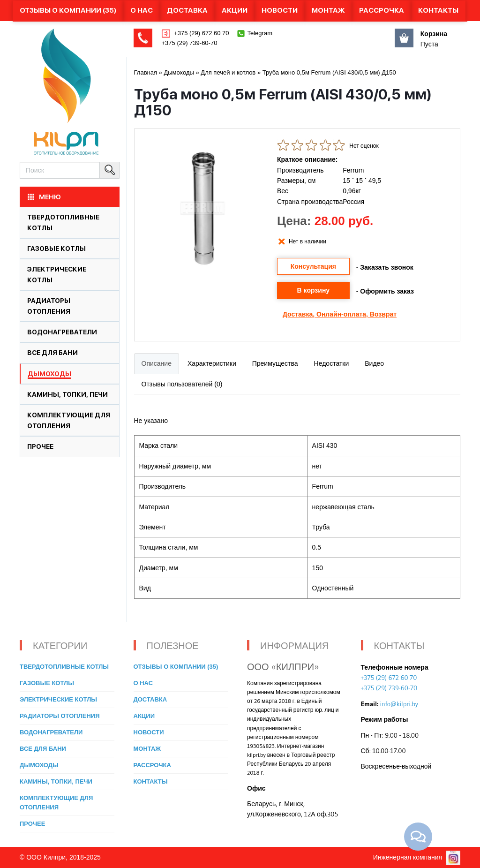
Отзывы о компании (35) (68, 10)
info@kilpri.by (399, 704)
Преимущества (275, 363)
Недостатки (332, 363)
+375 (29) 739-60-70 (190, 43)
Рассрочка (382, 10)
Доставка (187, 10)
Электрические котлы (58, 699)
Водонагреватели (62, 332)
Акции (235, 10)
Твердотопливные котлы (64, 667)
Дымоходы (49, 374)
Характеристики (212, 363)
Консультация (313, 266)
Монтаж (328, 10)
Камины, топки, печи (67, 394)
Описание (157, 363)
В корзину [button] (314, 290)
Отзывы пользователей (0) (182, 384)
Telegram (260, 33)
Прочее (40, 446)
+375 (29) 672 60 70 (201, 33)
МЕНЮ (44, 197)
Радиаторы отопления (60, 716)
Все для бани (52, 353)
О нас (142, 10)
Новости (280, 10)
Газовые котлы (56, 249)
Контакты (438, 10)
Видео (374, 363)
